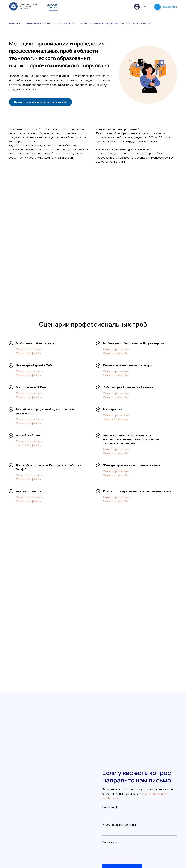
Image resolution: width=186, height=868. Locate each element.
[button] (137, 7)
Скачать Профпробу (28, 353)
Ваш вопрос (110, 842)
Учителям (14, 23)
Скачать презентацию (29, 349)
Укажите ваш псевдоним (119, 825)
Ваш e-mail (110, 807)
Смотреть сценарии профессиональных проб (41, 102)
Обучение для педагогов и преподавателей (50, 23)
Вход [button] (143, 7)
